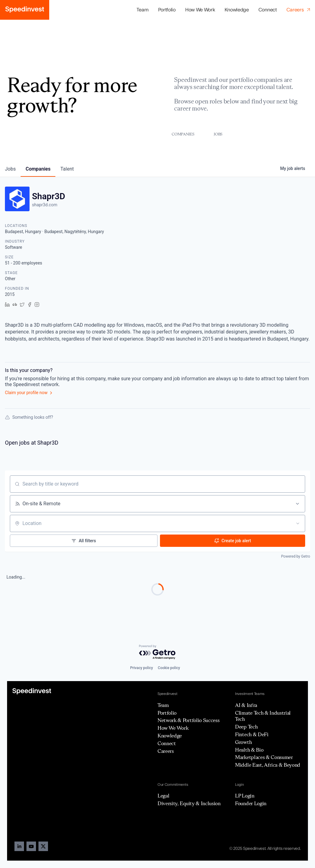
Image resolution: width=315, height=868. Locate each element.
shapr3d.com (45, 205)
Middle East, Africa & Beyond (268, 765)
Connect (268, 10)
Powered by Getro (296, 556)
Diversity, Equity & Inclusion (189, 803)
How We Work (200, 10)
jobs (10, 169)
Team (143, 10)
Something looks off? (29, 417)
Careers (166, 751)
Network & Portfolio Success (188, 720)
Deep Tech (246, 727)
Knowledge (237, 10)
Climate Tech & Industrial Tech (263, 716)
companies (38, 169)
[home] (25, 10)
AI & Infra (246, 705)
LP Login (245, 796)
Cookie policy (169, 668)
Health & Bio (249, 750)
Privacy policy (142, 668)
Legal (163, 796)
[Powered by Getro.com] (157, 652)
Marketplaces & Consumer (264, 757)
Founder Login (251, 803)
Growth (243, 742)
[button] (167, 10)
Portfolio (167, 713)
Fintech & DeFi (252, 734)
